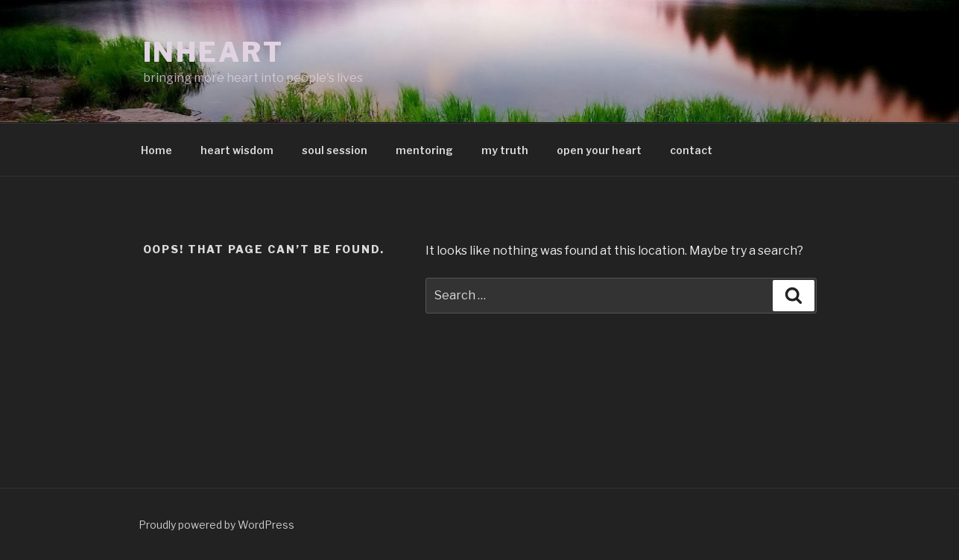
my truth (505, 150)
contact (691, 150)
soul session (335, 150)
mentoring (424, 150)
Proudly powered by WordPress (216, 525)
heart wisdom (237, 150)
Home (156, 150)
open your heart (599, 150)
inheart (213, 52)
